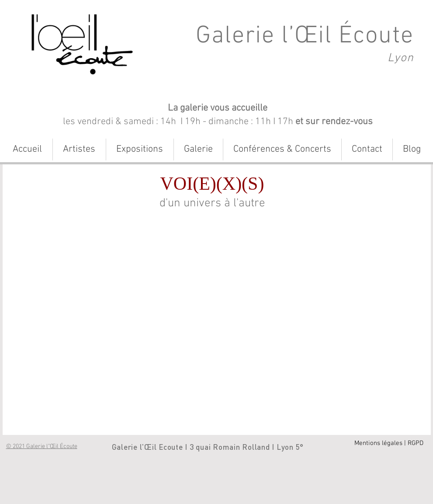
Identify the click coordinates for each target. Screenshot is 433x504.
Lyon (400, 58)
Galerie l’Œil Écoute (305, 36)
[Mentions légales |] (380, 444)
